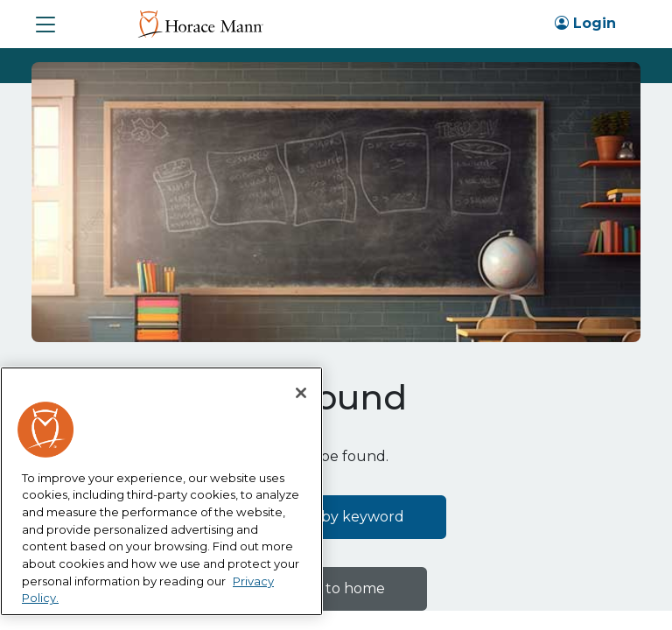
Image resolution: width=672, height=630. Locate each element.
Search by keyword (336, 517)
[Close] (301, 393)
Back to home (336, 588)
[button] (45, 24)
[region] (161, 492)
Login (585, 23)
